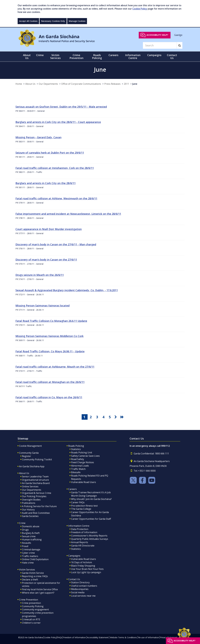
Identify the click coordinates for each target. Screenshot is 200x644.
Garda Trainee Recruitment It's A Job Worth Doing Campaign (91, 494)
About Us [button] (27, 57)
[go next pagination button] (116, 417)
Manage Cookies (77, 21)
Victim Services (27, 570)
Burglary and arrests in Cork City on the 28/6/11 (46, 183)
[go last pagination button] (123, 417)
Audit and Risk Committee (36, 513)
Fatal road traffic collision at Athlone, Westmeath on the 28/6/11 (56, 198)
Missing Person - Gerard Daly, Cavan (38, 137)
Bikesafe (76, 472)
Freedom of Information (84, 532)
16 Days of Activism (82, 562)
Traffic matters (30, 556)
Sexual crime (29, 536)
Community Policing (33, 606)
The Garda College (81, 509)
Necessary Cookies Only (53, 21)
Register (27, 456)
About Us (30, 84)
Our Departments (48, 84)
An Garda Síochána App (32, 466)
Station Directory (80, 582)
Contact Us (74, 579)
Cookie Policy (140, 9)
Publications (29, 503)
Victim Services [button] (55, 57)
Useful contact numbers (84, 586)
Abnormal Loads (80, 466)
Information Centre (79, 526)
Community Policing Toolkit (37, 459)
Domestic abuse (31, 526)
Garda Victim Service (33, 573)
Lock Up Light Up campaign (86, 572)
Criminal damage (31, 549)
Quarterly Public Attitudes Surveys (90, 539)
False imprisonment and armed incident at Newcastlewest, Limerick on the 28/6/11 (68, 214)
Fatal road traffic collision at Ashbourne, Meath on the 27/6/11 (55, 367)
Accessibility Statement (98, 637)
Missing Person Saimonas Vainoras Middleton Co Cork (49, 336)
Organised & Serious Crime (37, 493)
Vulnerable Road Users (84, 482)
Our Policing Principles (34, 496)
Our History (28, 510)
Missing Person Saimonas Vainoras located (42, 306)
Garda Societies (30, 516)
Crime (22, 523)
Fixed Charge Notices (83, 462)
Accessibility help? (157, 35)
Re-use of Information (149, 637)
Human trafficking (32, 540)
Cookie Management (30, 446)
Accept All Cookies (28, 21)
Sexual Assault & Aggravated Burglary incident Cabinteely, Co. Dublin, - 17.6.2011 (67, 290)
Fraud (25, 546)
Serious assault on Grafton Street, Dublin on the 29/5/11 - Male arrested (61, 107)
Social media (78, 592)
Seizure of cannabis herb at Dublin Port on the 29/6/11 (50, 153)
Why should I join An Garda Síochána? (91, 499)
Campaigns (74, 556)
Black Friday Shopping (83, 566)
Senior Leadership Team (35, 476)
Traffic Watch (78, 469)
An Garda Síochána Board (36, 483)
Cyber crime (28, 553)
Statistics (76, 449)
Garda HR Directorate (83, 546)
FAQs (60, 637)
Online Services (30, 486)
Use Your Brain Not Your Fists (87, 569)
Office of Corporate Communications (81, 84)
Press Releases (112, 84)
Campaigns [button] (154, 55)
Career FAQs (78, 502)
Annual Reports (80, 542)
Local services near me (83, 596)
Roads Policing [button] (97, 57)
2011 (126, 84)
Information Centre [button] (133, 57)
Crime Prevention (29, 600)
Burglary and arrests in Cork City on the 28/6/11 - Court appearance (58, 122)
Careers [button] (113, 55)
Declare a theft (30, 580)
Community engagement (35, 609)
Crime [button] (40, 55)
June (135, 84)
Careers (72, 489)
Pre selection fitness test (84, 506)
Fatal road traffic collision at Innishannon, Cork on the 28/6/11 (55, 168)
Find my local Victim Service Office (40, 589)
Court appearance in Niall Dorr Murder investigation (49, 229)
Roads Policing (76, 446)
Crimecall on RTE (31, 619)
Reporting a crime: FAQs (35, 576)
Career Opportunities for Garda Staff (91, 519)
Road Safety (78, 459)
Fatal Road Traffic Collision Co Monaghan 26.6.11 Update (51, 321)
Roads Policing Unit (82, 453)
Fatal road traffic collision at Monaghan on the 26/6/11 (50, 382)
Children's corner (31, 623)
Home (19, 84)
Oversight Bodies (31, 500)
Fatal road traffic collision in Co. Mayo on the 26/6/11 (49, 397)
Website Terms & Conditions (123, 637)
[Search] (160, 45)
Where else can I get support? (38, 593)
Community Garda (29, 453)
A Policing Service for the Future (39, 506)
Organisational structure (35, 480)
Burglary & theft (31, 533)
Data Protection (80, 529)
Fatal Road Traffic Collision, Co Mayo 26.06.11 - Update (50, 351)
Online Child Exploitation (35, 559)
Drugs (25, 530)
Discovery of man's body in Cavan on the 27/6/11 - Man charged (56, 244)
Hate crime (28, 563)
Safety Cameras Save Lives (85, 456)
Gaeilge (178, 35)
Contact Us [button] (172, 57)
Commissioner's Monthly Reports (89, 536)
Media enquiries (80, 589)
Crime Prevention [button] (76, 57)
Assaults (27, 543)
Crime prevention (31, 603)
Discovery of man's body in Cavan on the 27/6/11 (46, 260)
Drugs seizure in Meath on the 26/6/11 (40, 275)
